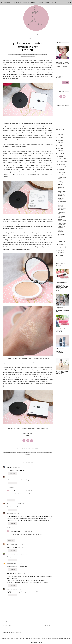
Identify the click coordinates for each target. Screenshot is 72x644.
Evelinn (9, 514)
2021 (60, 144)
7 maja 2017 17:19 (27, 492)
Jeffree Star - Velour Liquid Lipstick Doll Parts (62, 331)
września (62, 165)
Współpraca (39, 35)
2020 (60, 146)
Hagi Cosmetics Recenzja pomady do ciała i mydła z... (62, 219)
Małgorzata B (11, 574)
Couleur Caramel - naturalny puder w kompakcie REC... (61, 186)
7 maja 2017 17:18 (27, 532)
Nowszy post (7, 626)
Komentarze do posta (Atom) (15, 633)
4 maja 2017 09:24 (16, 514)
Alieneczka (10, 545)
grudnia (61, 157)
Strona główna (25, 35)
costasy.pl (38, 364)
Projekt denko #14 (62, 214)
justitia (9, 478)
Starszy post (46, 626)
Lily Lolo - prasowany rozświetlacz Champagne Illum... (61, 234)
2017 (60, 154)
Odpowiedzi (11, 488)
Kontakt (50, 35)
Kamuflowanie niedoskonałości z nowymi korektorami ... (62, 194)
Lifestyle (55, 2)
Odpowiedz (12, 474)
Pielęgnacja (18, 2)
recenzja (44, 55)
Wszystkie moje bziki (13, 555)
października (63, 162)
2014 (60, 256)
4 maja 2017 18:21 (19, 564)
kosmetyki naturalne (28, 55)
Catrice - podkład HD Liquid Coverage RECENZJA (62, 373)
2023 (60, 138)
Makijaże (48, 2)
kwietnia (62, 240)
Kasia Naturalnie (16, 492)
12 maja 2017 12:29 (20, 574)
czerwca (62, 173)
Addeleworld (10, 505)
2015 (60, 253)
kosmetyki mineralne (15, 55)
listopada (62, 160)
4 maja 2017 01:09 (19, 505)
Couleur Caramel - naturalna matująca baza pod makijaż (62, 207)
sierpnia (61, 168)
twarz (32, 57)
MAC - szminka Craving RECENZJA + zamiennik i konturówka (60, 352)
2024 (60, 136)
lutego (61, 245)
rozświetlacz (25, 57)
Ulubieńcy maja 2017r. (62, 179)
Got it (40, 642)
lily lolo (38, 55)
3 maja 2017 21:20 (17, 468)
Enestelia (10, 468)
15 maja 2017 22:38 (16, 590)
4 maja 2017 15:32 (24, 555)
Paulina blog (10, 564)
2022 (60, 141)
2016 (60, 251)
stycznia (62, 248)
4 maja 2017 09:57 (18, 545)
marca (61, 242)
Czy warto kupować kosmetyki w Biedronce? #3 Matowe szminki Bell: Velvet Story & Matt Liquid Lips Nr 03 (62, 287)
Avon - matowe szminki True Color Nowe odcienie (62, 226)
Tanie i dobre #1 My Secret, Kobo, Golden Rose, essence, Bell (62, 310)
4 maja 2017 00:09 (16, 478)
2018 (60, 152)
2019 (60, 149)
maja (61, 175)
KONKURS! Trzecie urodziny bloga (62, 200)
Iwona (9, 590)
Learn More (34, 642)
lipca (61, 170)
